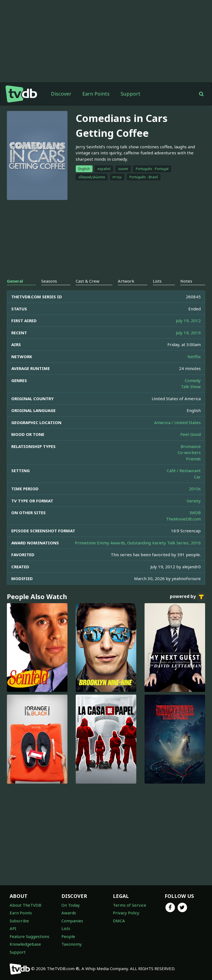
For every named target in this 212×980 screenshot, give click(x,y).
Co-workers (189, 452)
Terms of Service (130, 905)
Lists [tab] (157, 281)
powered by (187, 597)
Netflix (194, 357)
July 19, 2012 (188, 321)
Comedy (193, 380)
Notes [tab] (186, 281)
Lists (66, 928)
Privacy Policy (126, 913)
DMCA (119, 921)
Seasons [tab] (49, 281)
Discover (61, 94)
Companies (72, 921)
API (13, 928)
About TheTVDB (25, 905)
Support (131, 94)
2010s (195, 489)
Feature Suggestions (29, 936)
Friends (193, 459)
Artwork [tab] (126, 281)
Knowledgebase (25, 944)
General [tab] (15, 281)
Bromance (191, 446)
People (68, 936)
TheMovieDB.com (183, 519)
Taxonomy (72, 944)
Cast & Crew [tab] (88, 281)
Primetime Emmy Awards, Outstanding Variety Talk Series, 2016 (138, 543)
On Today (71, 905)
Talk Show (191, 386)
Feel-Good (191, 434)
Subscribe (19, 921)
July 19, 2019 (188, 333)
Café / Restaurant (184, 470)
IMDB (195, 513)
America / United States (177, 422)
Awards (69, 913)
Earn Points (96, 94)
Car (197, 477)
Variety (194, 501)
